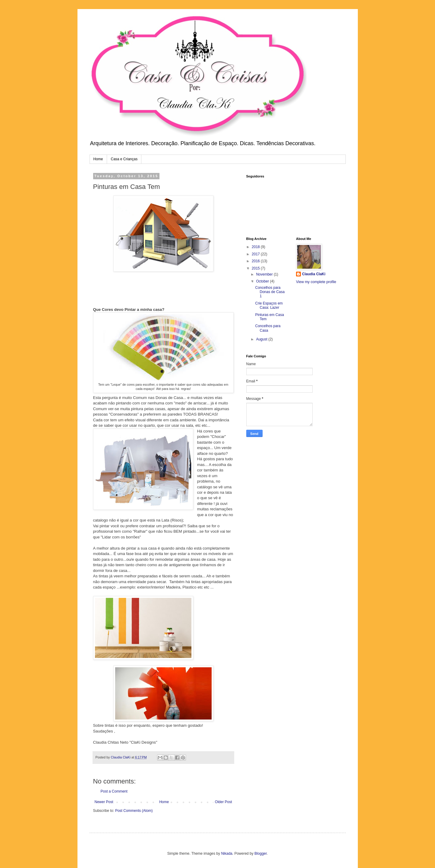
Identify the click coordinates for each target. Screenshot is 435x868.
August (262, 339)
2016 (256, 261)
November (265, 274)
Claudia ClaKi (314, 274)
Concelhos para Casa (268, 328)
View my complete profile (316, 282)
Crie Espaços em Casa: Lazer (269, 305)
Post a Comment (114, 791)
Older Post (224, 802)
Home (98, 159)
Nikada (227, 854)
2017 (256, 254)
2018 (256, 247)
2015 (256, 268)
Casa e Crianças (124, 159)
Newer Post (104, 802)
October (263, 281)
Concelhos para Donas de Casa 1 (270, 292)
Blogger (261, 854)
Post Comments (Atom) (134, 811)
